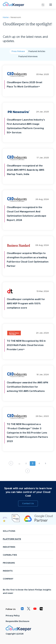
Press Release (18, 51)
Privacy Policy (13, 616)
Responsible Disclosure (18, 621)
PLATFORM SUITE (12, 539)
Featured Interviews (28, 57)
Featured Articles (37, 51)
